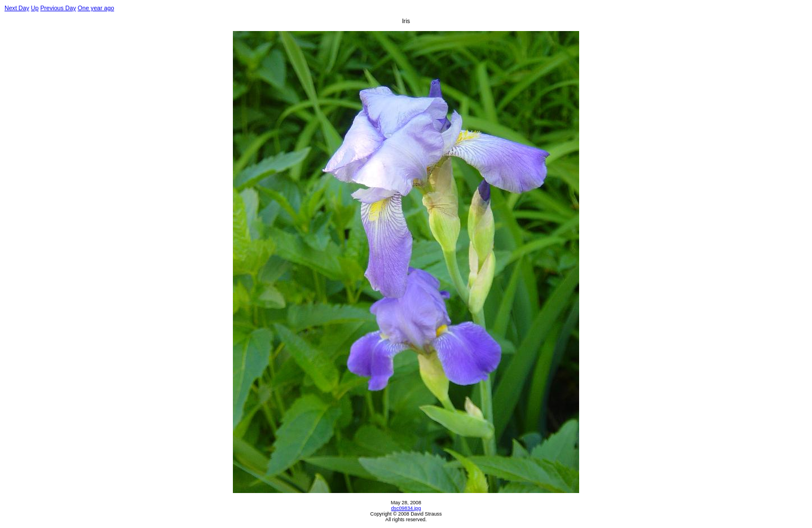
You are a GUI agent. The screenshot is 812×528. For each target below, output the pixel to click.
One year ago (96, 8)
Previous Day (58, 8)
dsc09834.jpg (406, 508)
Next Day (17, 8)
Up (35, 8)
